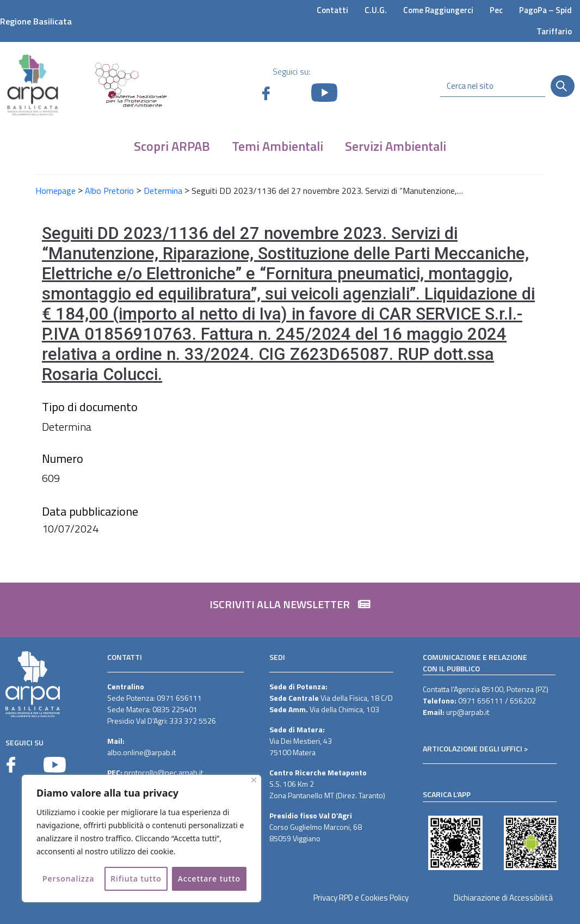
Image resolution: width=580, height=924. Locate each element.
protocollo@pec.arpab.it (163, 772)
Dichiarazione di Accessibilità (503, 898)
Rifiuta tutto (136, 879)
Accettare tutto (209, 879)
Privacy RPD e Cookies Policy (361, 898)
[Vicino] (254, 780)
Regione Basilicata (36, 21)
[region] (141, 839)
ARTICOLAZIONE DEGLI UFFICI (473, 748)
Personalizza (69, 879)
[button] (290, 610)
